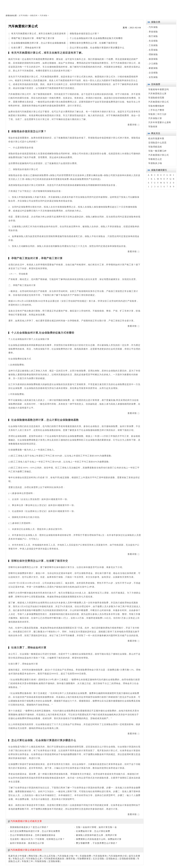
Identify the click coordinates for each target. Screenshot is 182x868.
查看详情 (132, 125)
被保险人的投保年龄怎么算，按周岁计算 (96, 835)
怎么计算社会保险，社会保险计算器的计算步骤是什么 (97, 48)
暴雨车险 (71, 859)
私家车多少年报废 (17, 856)
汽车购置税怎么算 (157, 94)
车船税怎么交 (155, 159)
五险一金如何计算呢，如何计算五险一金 (96, 827)
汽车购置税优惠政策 (54, 859)
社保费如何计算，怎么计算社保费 (93, 831)
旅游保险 (153, 59)
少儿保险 (153, 64)
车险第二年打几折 (157, 114)
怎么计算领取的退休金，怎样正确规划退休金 (33, 835)
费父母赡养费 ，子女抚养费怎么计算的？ (97, 843)
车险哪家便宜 (84, 859)
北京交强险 (98, 859)
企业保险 (153, 73)
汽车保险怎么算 (34, 859)
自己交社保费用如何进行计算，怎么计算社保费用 (35, 831)
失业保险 (153, 41)
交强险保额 (54, 861)
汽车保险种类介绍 (118, 856)
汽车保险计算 (155, 118)
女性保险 (153, 77)
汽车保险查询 (100, 856)
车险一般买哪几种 (157, 151)
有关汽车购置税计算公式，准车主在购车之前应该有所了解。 (48, 53)
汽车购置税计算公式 (159, 102)
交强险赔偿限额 (127, 859)
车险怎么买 (18, 859)
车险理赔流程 (155, 147)
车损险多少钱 (155, 163)
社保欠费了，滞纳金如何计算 (26, 48)
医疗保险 (153, 36)
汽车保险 (44, 15)
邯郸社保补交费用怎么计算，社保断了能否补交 (94, 43)
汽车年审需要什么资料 (160, 122)
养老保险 (153, 32)
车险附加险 (41, 861)
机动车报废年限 (156, 139)
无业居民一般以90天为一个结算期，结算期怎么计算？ (37, 839)
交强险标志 (112, 859)
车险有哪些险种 (156, 106)
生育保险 (153, 50)
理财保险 (153, 54)
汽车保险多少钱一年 (68, 856)
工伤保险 (153, 45)
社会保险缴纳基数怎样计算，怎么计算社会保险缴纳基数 (45, 420)
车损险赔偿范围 (156, 98)
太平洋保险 (23, 15)
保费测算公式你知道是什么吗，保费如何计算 (99, 839)
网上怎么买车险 (47, 856)
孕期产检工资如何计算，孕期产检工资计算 (33, 38)
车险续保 (153, 127)
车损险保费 (85, 856)
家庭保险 (153, 68)
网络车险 (33, 856)
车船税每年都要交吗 (159, 89)
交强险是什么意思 (157, 143)
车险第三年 (27, 861)
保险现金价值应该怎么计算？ (84, 34)
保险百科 (34, 15)
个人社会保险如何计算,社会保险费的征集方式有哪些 (96, 38)
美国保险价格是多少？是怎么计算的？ (29, 827)
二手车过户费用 (156, 110)
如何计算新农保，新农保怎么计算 (27, 843)
